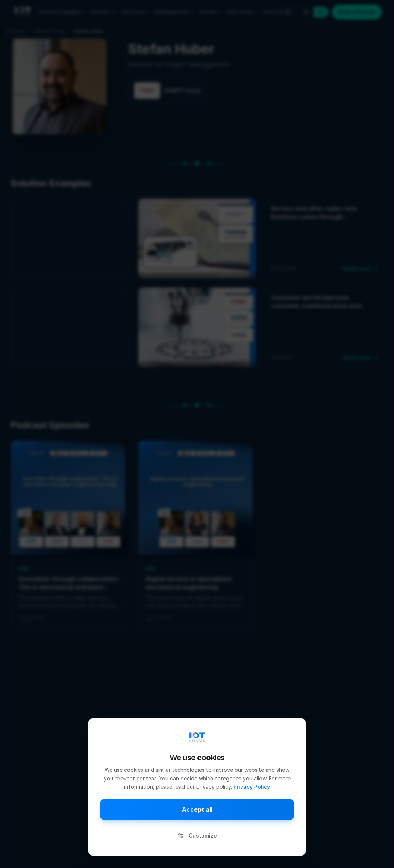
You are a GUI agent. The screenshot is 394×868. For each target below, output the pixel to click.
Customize (197, 836)
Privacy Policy (252, 787)
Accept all (197, 809)
